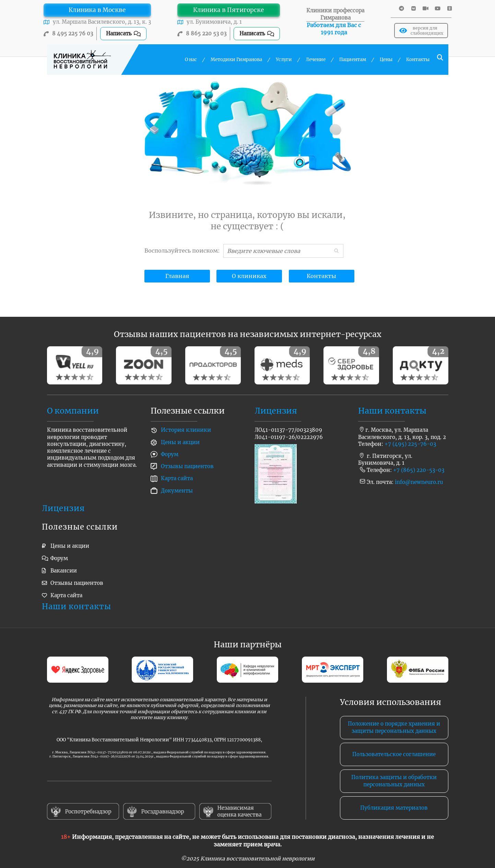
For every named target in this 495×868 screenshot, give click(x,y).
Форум (170, 454)
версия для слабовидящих (421, 31)
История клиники (186, 430)
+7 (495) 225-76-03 (410, 444)
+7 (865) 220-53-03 (419, 470)
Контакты (321, 276)
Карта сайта (177, 478)
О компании (73, 411)
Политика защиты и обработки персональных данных (394, 781)
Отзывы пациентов (187, 466)
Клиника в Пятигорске (228, 10)
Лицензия (276, 411)
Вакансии (64, 571)
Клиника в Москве (97, 10)
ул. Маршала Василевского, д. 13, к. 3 (102, 22)
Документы (177, 491)
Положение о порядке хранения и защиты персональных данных (394, 727)
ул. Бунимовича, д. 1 (214, 22)
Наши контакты (392, 411)
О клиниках (249, 276)
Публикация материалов (394, 808)
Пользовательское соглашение (394, 754)
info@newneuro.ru (419, 482)
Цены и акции (180, 442)
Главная (177, 276)
